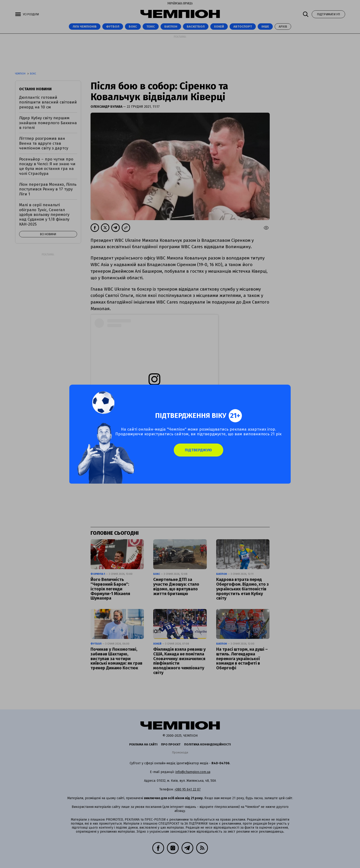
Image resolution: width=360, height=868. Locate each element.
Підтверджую (206, 456)
